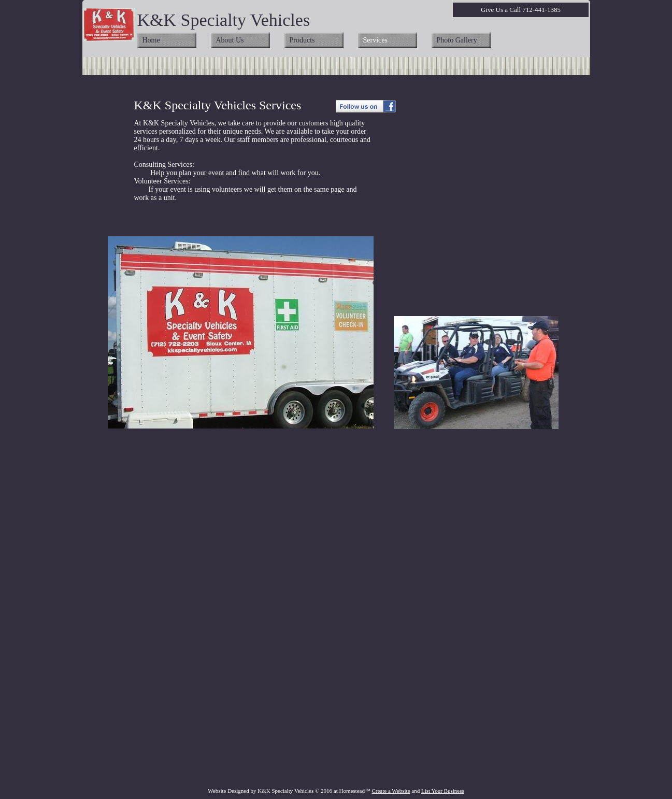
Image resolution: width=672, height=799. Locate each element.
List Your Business (443, 791)
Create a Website (391, 791)
